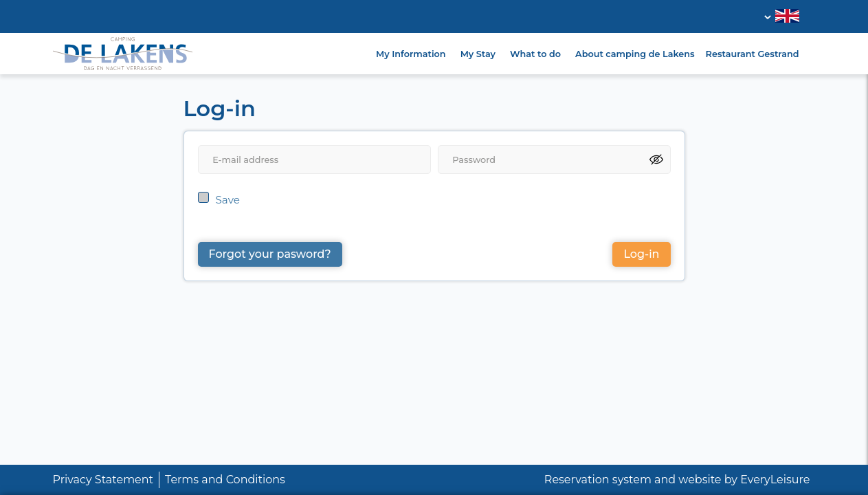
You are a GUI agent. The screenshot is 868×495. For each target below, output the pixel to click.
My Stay (478, 54)
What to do (535, 54)
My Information (411, 54)
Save (228, 200)
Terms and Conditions (225, 480)
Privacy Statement (103, 480)
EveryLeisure (775, 480)
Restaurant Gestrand (753, 54)
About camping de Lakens (635, 54)
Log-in (641, 254)
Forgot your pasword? (270, 254)
